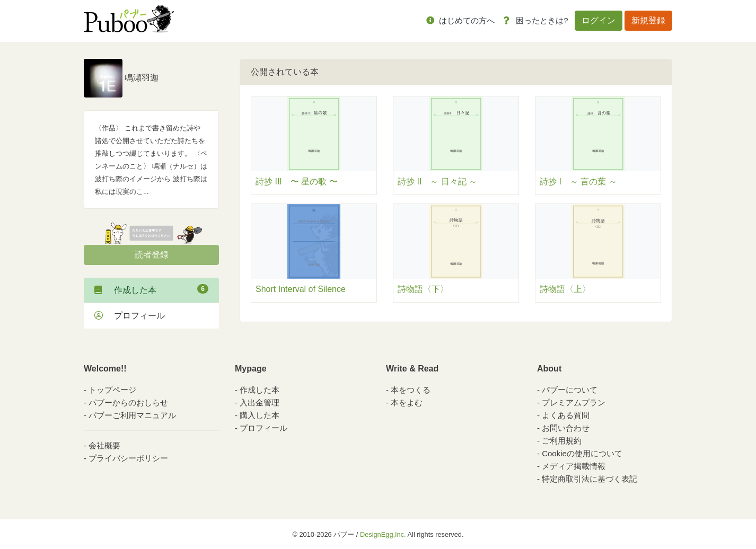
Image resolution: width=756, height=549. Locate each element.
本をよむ (407, 402)
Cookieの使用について (582, 453)
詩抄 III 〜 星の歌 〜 (297, 181)
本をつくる (411, 390)
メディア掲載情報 (574, 466)
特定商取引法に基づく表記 (590, 479)
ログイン (599, 20)
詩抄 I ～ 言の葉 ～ (578, 181)
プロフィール (130, 316)
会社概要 (104, 445)
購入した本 (260, 415)
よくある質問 (566, 415)
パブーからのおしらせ (128, 402)
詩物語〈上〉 (565, 289)
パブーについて (570, 390)
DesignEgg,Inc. (383, 534)
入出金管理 (260, 402)
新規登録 (648, 20)
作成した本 (151, 289)
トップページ (112, 390)
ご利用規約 (562, 441)
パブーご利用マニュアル (132, 415)
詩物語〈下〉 (423, 289)
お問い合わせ (566, 428)
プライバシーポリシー (128, 458)
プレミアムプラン (574, 402)
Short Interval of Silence (301, 289)
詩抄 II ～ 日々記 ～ (437, 181)
